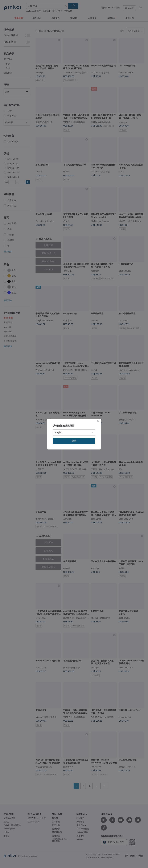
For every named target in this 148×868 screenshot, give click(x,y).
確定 (74, 441)
